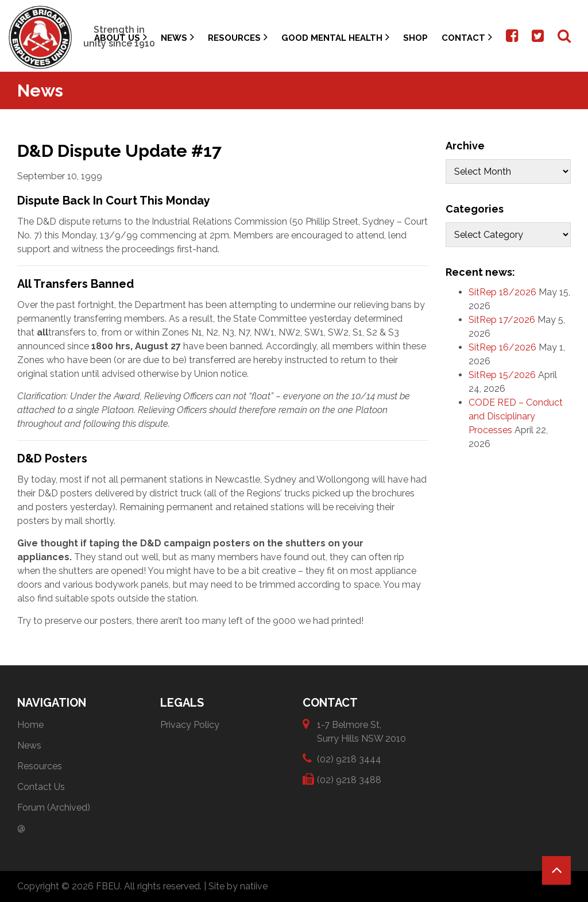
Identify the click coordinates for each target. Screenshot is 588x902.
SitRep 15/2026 (502, 375)
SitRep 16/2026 (502, 347)
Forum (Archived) (54, 807)
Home (30, 725)
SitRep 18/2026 (502, 292)
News (177, 37)
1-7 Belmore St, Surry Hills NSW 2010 (361, 731)
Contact (467, 37)
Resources (238, 37)
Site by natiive (238, 886)
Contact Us (41, 787)
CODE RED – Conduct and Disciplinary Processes (516, 416)
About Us (121, 37)
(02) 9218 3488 (349, 779)
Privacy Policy (190, 725)
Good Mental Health (335, 37)
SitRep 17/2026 (502, 320)
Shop (415, 38)
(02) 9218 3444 (349, 759)
